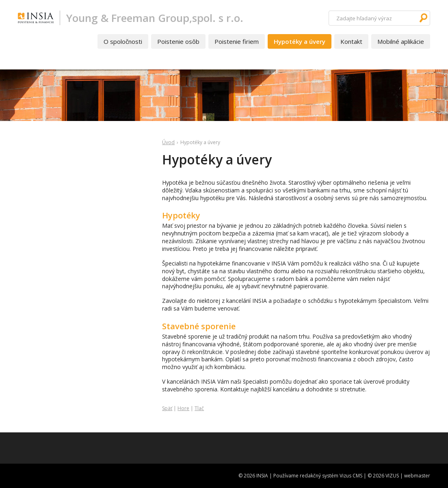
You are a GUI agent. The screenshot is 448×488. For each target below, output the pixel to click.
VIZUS (392, 476)
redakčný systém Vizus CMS (331, 476)
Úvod (168, 142)
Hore (183, 408)
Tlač (199, 408)
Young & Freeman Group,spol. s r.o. (155, 18)
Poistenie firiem (237, 41)
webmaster (417, 476)
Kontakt (351, 41)
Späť (167, 408)
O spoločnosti (123, 41)
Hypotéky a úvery (300, 41)
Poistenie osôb (178, 41)
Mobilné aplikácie (401, 41)
